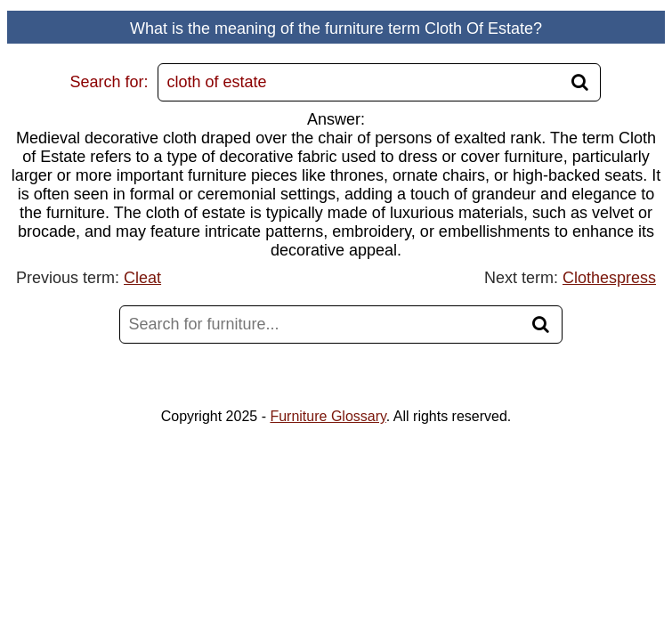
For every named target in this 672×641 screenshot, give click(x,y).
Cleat (142, 278)
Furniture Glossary (328, 416)
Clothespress (609, 278)
